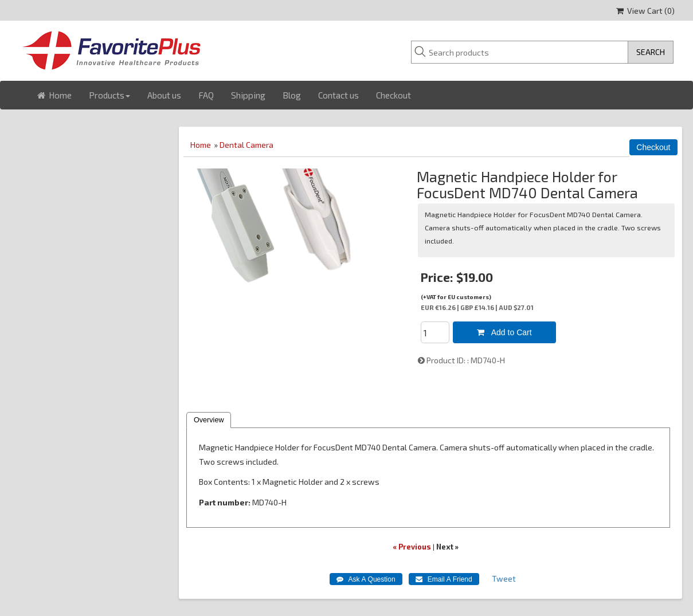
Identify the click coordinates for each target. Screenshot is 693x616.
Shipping (248, 95)
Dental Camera (246, 145)
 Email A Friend (444, 579)
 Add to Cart (504, 332)
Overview (209, 420)
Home (54, 95)
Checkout (394, 95)
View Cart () (645, 11)
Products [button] (109, 95)
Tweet (504, 578)
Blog (292, 95)
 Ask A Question (366, 579)
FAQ (206, 95)
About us (164, 95)
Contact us (338, 95)
